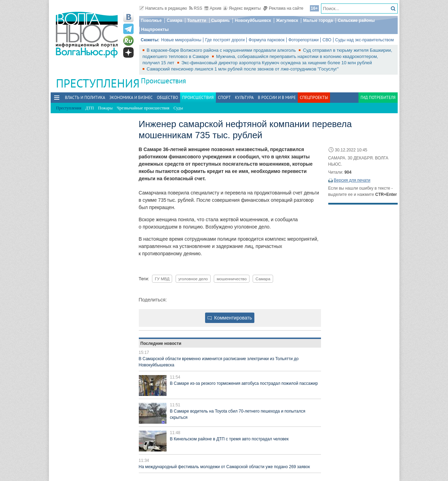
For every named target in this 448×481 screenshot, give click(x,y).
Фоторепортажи (303, 40)
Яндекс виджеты (242, 8)
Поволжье (151, 20)
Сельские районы (356, 20)
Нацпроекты (155, 29)
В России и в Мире (277, 97)
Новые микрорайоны (181, 40)
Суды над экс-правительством (365, 40)
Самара (174, 20)
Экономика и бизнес (131, 97)
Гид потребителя (378, 97)
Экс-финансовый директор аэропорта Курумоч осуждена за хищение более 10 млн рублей (277, 63)
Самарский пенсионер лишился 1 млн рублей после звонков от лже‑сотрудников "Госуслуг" (243, 69)
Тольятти (197, 20)
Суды (178, 108)
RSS (196, 8)
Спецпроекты (314, 97)
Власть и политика (85, 97)
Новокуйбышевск (253, 20)
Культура (244, 97)
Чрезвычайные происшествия (143, 108)
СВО (327, 40)
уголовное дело (193, 279)
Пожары (105, 108)
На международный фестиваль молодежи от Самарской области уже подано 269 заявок (224, 467)
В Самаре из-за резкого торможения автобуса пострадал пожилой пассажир (244, 383)
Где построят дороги (225, 40)
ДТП (90, 108)
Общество (167, 97)
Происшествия (163, 81)
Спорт (224, 97)
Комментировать (230, 318)
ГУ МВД (162, 279)
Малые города (318, 20)
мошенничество (231, 279)
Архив (213, 8)
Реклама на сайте (283, 8)
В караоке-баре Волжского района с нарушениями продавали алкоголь (222, 50)
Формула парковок (267, 40)
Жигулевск (287, 20)
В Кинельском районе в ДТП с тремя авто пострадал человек (229, 439)
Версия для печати (352, 180)
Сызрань (221, 20)
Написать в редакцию (163, 8)
